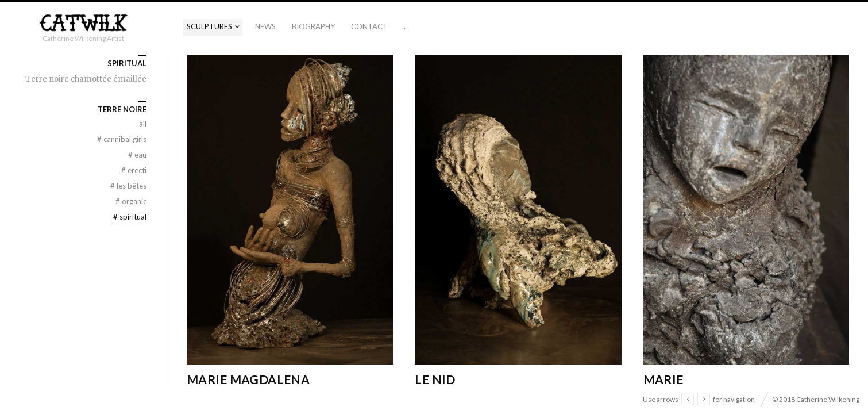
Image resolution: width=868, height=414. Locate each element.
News (265, 26)
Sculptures (209, 26)
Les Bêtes (128, 186)
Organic (131, 201)
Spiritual (130, 217)
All (143, 124)
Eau (137, 155)
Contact (369, 26)
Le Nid (435, 379)
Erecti (134, 170)
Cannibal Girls (122, 139)
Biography (313, 26)
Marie (663, 379)
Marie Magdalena (248, 379)
